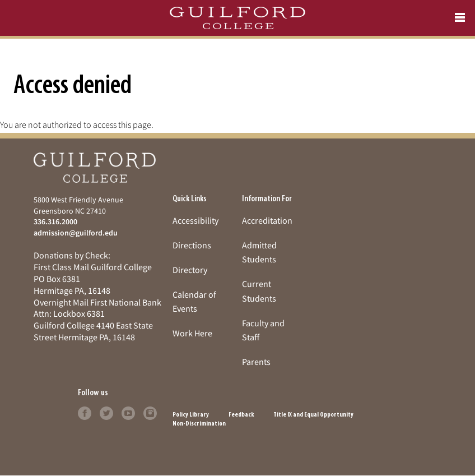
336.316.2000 (55, 221)
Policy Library (191, 415)
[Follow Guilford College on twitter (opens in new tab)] (106, 412)
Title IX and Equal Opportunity (313, 415)
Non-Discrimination (199, 424)
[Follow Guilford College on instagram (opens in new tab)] (150, 412)
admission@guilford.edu (76, 233)
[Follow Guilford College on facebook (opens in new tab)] (85, 412)
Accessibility (195, 220)
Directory (190, 270)
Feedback (241, 415)
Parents (256, 362)
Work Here (192, 333)
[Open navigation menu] (460, 18)
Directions (192, 245)
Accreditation (267, 220)
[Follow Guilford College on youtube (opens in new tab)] (128, 412)
